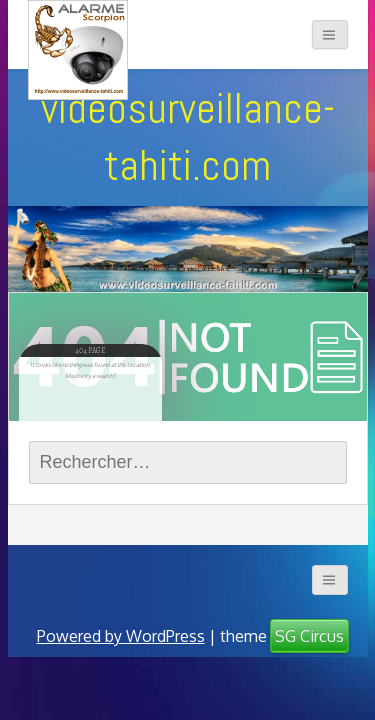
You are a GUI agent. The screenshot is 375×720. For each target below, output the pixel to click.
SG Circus (309, 636)
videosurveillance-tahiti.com (188, 136)
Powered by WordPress (121, 636)
